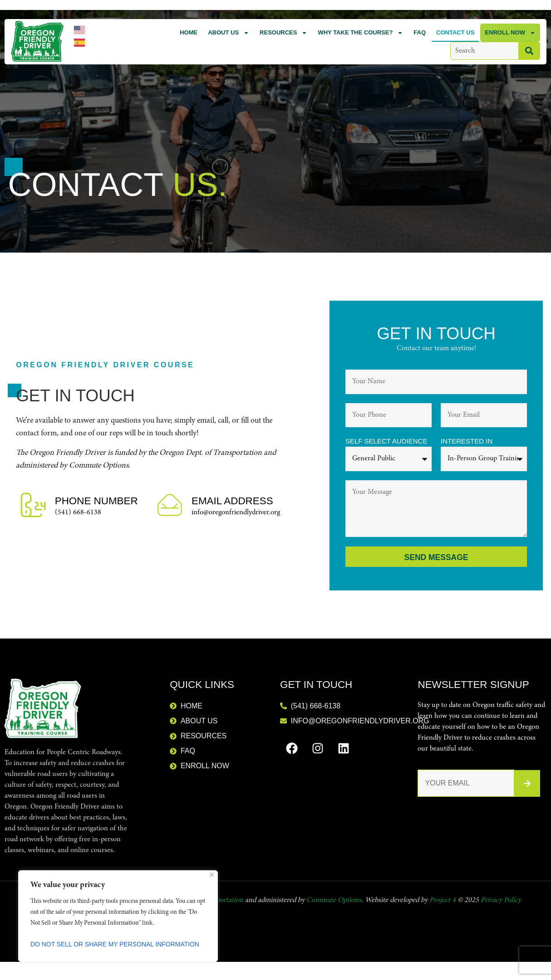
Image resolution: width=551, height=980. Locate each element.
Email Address (232, 501)
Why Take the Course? (360, 33)
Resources (283, 33)
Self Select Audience (386, 441)
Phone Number (96, 501)
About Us (229, 33)
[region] (118, 916)
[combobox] (484, 51)
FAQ (420, 32)
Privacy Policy (501, 901)
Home (189, 32)
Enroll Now (510, 33)
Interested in (467, 441)
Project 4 (443, 901)
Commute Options (334, 901)
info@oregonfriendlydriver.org (236, 513)
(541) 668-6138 (78, 513)
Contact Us (455, 32)
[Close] (212, 875)
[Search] (529, 51)
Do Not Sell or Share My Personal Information (115, 944)
